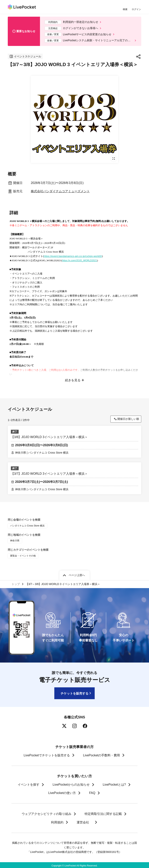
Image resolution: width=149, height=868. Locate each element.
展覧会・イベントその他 (23, 555)
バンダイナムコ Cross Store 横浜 (27, 524)
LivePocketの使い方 (62, 792)
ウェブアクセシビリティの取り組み (47, 813)
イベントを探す (29, 783)
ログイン (136, 9)
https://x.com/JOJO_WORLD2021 (80, 261)
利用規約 (57, 821)
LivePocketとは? (114, 783)
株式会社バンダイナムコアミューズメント (60, 191)
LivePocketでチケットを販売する (47, 754)
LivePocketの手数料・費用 (101, 754)
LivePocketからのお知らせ (71, 783)
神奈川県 (15, 539)
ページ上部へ (77, 574)
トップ (16, 583)
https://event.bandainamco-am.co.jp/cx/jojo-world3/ (73, 256)
